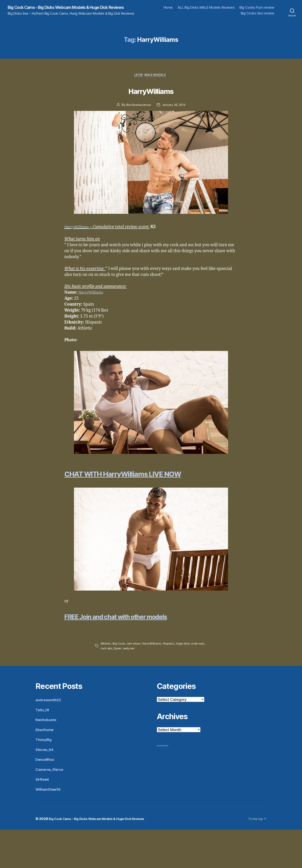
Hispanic (170, 682)
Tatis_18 (43, 748)
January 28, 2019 (174, 106)
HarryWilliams (151, 91)
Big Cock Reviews (160, 784)
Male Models (158, 76)
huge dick (185, 682)
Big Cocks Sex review (258, 14)
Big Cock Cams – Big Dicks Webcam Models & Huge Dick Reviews (103, 857)
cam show (135, 682)
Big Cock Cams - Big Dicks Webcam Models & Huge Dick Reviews (76, 8)
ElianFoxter (46, 768)
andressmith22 (50, 738)
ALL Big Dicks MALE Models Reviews (206, 8)
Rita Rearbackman (138, 106)
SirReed (43, 818)
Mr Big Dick (166, 784)
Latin (138, 76)
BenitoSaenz (47, 758)
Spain (126, 687)
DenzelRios (46, 798)
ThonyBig (45, 778)
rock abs (114, 687)
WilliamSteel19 (50, 828)
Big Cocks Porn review (257, 8)
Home (168, 8)
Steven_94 (46, 788)
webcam (137, 687)
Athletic (106, 682)
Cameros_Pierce (51, 808)
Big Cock (120, 682)
